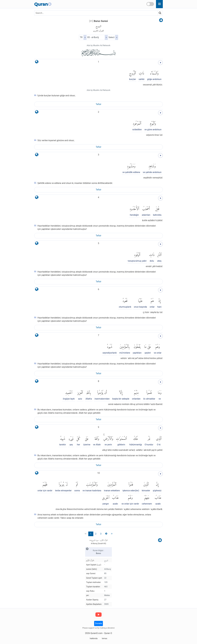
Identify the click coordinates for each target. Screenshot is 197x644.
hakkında (94, 638)
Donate (99, 623)
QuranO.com (96, 633)
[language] (37, 62)
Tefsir (98, 104)
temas (105, 638)
